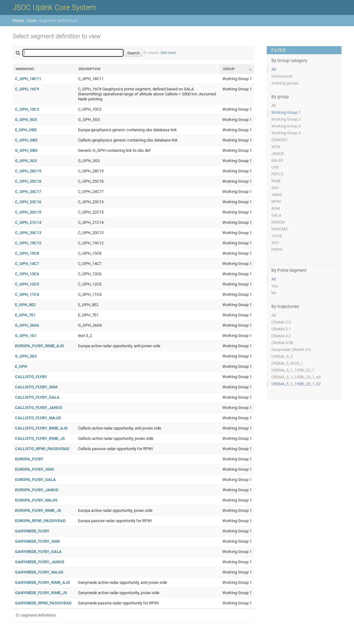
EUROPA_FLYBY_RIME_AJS (39, 346)
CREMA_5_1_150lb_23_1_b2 (296, 384)
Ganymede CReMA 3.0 (291, 350)
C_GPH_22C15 (28, 212)
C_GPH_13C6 (27, 274)
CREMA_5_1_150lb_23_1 (293, 370)
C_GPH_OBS (26, 140)
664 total (168, 53)
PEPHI (277, 250)
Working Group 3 (286, 126)
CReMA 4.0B (282, 343)
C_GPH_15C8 (27, 253)
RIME (276, 181)
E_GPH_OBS (26, 130)
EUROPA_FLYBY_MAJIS (36, 500)
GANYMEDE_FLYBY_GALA (38, 552)
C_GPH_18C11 (28, 79)
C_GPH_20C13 (28, 233)
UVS (275, 167)
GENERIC (279, 140)
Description (90, 69)
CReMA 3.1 (281, 329)
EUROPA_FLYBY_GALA (35, 480)
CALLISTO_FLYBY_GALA (37, 397)
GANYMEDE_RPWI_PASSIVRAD (43, 603)
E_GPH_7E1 (25, 315)
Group (229, 69)
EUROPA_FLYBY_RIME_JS (38, 510)
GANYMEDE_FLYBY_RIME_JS (41, 593)
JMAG (277, 195)
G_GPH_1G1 (26, 336)
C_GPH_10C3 (27, 109)
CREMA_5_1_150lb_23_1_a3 (296, 377)
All (274, 69)
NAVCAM (279, 229)
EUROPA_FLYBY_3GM (34, 469)
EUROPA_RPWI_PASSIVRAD (40, 521)
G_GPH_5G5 (26, 120)
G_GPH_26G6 (27, 325)
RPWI (276, 202)
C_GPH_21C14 (28, 222)
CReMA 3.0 (281, 322)
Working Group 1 (286, 112)
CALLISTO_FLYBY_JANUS (39, 408)
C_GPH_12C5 (27, 284)
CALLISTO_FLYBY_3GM (36, 387)
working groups (285, 83)
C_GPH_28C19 (28, 171)
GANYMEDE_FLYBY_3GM (37, 541)
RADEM (278, 222)
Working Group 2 (286, 119)
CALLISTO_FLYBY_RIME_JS (40, 438)
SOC (275, 243)
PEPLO (277, 174)
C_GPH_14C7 (27, 264)
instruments (282, 76)
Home (18, 21)
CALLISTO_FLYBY (31, 377)
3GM (276, 208)
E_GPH (21, 366)
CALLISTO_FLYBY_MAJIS (38, 418)
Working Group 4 (286, 133)
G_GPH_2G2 (26, 356)
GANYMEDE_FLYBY (32, 531)
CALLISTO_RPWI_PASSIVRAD (42, 449)
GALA (276, 215)
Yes (275, 286)
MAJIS (277, 160)
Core (32, 21)
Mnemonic (25, 69)
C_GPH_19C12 (28, 243)
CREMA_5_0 (282, 356)
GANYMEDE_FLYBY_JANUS (40, 562)
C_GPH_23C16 (28, 202)
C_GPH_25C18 (28, 181)
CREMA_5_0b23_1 (287, 363)
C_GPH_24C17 (28, 192)
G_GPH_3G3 (26, 161)
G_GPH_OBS (26, 150)
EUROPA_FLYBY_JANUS (37, 490)
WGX (276, 147)
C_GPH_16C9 (27, 89)
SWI (275, 188)
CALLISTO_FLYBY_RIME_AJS (41, 428)
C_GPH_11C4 (27, 294)
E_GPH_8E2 (25, 305)
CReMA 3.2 (281, 336)
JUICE (277, 236)
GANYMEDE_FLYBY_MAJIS (39, 572)
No (274, 293)
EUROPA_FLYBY (29, 459)
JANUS (278, 154)
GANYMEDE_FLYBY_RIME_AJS (42, 582)
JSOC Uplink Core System (54, 7)
